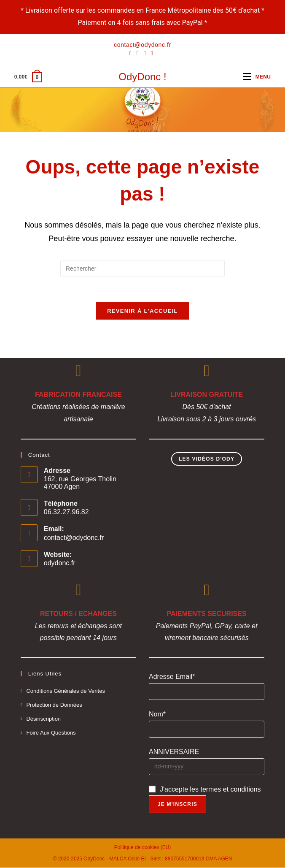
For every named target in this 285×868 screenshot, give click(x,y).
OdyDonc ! (142, 77)
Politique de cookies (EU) (143, 848)
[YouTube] (152, 53)
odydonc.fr (60, 563)
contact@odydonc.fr (74, 538)
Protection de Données (54, 705)
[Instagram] (145, 53)
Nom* (157, 715)
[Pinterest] (138, 53)
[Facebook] (132, 53)
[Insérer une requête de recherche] (142, 269)
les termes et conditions (226, 789)
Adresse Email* (172, 677)
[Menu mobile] (257, 77)
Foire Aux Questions (51, 733)
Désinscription (43, 719)
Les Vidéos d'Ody (207, 459)
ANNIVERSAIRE (174, 752)
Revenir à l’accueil (142, 311)
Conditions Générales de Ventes (65, 691)
